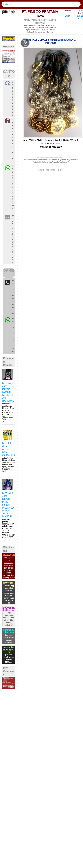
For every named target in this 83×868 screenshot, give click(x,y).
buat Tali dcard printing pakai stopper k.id (9, 449)
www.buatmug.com (9, 557)
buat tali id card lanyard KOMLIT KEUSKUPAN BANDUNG (8, 392)
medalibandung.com (9, 650)
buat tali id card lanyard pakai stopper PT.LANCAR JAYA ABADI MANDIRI (8, 505)
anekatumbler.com (9, 631)
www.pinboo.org (9, 584)
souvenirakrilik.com (9, 609)
